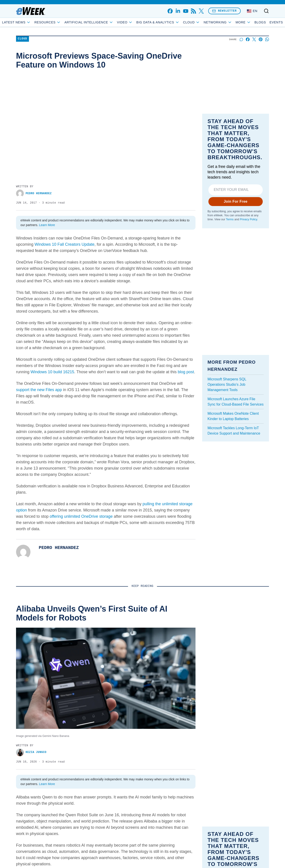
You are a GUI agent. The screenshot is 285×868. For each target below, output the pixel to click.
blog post (186, 372)
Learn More (47, 225)
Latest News (32, 22)
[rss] (193, 11)
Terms (230, 219)
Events (260, 22)
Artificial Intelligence (105, 22)
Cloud (208, 22)
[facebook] (170, 11)
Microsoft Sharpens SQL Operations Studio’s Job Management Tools (227, 385)
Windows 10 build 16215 (52, 372)
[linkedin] (178, 11)
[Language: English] (252, 11)
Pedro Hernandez (34, 193)
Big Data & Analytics (174, 22)
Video (141, 22)
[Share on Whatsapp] (267, 39)
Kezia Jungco (31, 752)
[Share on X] (254, 39)
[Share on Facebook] (248, 39)
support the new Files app (39, 390)
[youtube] (186, 11)
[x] (201, 11)
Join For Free (236, 201)
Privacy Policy (248, 219)
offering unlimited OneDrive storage (81, 516)
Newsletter (224, 11)
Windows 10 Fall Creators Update (64, 244)
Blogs (244, 22)
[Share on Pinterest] (261, 39)
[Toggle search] (266, 11)
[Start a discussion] (241, 39)
